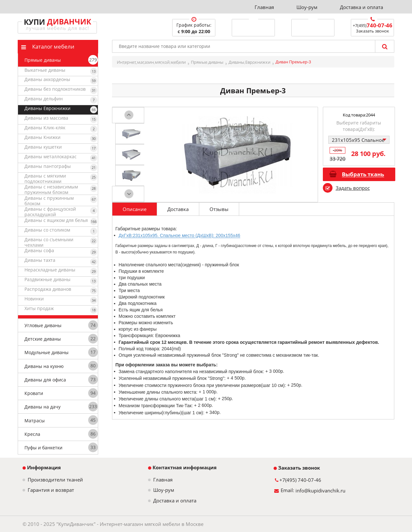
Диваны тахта (40, 260)
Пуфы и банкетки (43, 448)
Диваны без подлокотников (55, 89)
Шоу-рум (307, 7)
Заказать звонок (297, 468)
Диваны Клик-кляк (45, 128)
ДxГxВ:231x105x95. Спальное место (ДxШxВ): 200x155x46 (180, 236)
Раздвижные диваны (47, 279)
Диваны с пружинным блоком (49, 201)
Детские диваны (43, 339)
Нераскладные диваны (50, 270)
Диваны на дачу (42, 407)
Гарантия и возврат (51, 490)
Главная (264, 7)
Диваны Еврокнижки (47, 108)
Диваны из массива (46, 118)
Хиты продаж (39, 308)
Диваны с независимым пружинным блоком (51, 189)
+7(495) (373, 25)
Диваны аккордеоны (47, 79)
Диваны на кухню (44, 366)
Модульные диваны (47, 352)
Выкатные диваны (45, 70)
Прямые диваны (43, 60)
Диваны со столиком (47, 230)
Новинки (34, 299)
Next (129, 193)
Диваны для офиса (45, 380)
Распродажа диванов (48, 289)
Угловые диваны (43, 325)
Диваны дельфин (44, 99)
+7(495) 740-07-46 (300, 480)
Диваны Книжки (42, 137)
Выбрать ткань (363, 174)
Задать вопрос (353, 188)
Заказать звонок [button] (373, 31)
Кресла (32, 434)
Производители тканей (55, 480)
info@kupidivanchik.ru (320, 491)
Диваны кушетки (43, 147)
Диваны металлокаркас (51, 156)
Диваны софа (39, 250)
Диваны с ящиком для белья (56, 220)
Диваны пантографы (48, 166)
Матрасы (35, 421)
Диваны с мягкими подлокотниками (45, 179)
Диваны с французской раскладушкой (50, 212)
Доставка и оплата (361, 7)
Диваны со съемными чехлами (49, 242)
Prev (129, 116)
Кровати (34, 393)
